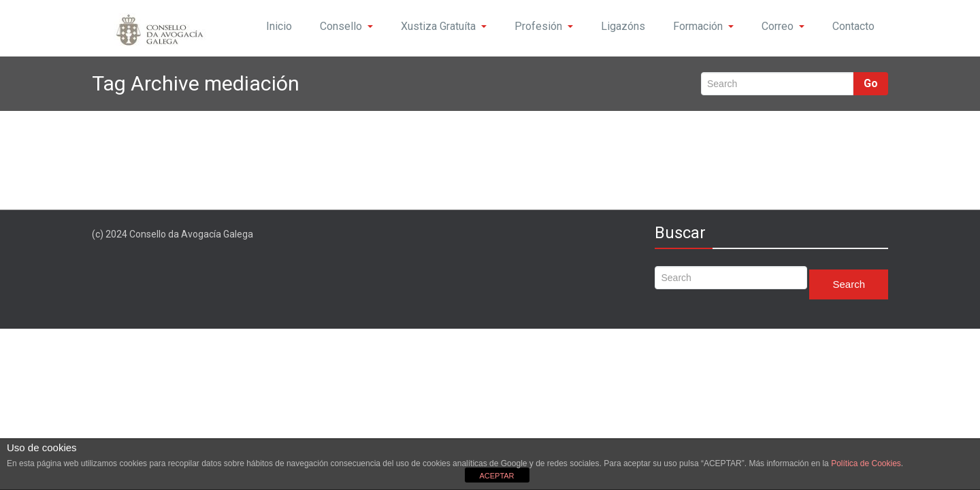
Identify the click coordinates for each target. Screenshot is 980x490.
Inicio (279, 26)
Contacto (853, 26)
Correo (783, 26)
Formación (703, 26)
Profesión (544, 26)
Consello (346, 26)
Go (871, 83)
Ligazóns (623, 26)
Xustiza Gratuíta (444, 26)
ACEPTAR (496, 476)
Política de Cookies (866, 463)
